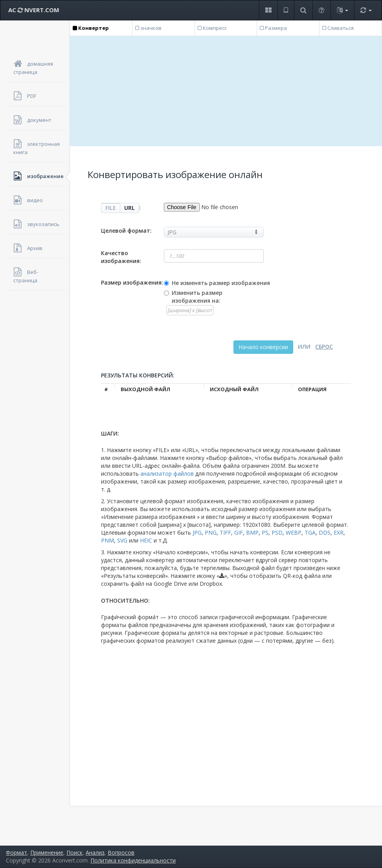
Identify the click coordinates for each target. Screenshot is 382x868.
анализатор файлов (167, 474)
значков (148, 28)
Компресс (212, 28)
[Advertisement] (226, 91)
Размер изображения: (132, 282)
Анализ (95, 852)
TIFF (225, 532)
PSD (277, 532)
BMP (252, 532)
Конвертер (91, 28)
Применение (47, 852)
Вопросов (121, 852)
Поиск (74, 852)
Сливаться (338, 28)
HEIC (146, 540)
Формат (17, 852)
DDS (325, 532)
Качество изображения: (121, 257)
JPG (197, 532)
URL (129, 208)
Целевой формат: (126, 231)
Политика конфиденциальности (133, 860)
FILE (111, 208)
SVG (122, 540)
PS (265, 532)
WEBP (294, 532)
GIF (239, 532)
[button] (268, 10)
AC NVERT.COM (34, 10)
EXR (339, 532)
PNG (211, 532)
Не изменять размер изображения (221, 283)
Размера (273, 28)
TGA (310, 532)
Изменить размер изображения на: (197, 297)
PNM (107, 540)
